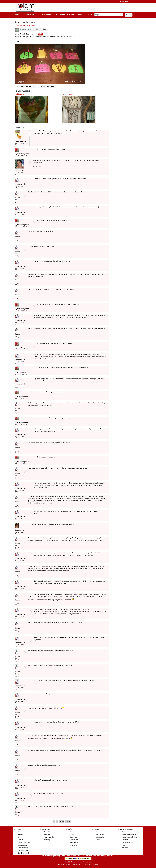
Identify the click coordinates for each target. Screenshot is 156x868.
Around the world (50, 832)
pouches (42, 86)
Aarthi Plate (74, 842)
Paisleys (21, 834)
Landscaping (100, 837)
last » (68, 822)
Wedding (47, 840)
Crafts (81, 14)
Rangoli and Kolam (126, 829)
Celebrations (46, 829)
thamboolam (51, 86)
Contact (95, 864)
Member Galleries (126, 1)
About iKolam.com (64, 864)
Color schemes (23, 848)
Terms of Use (87, 864)
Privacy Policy (76, 864)
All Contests (30, 14)
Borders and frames (25, 842)
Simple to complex (24, 853)
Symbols (21, 832)
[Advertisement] (76, 7)
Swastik (20, 840)
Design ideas (22, 845)
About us (125, 848)
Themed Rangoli (45, 14)
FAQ (123, 845)
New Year (47, 834)
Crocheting (74, 845)
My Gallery (44, 29)
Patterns (19, 829)
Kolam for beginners (129, 832)
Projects (96, 829)
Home (17, 22)
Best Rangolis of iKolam (65, 14)
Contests (125, 840)
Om (19, 837)
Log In (90, 14)
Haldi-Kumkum (31, 86)
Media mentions (127, 842)
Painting (73, 832)
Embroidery (74, 840)
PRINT (40, 34)
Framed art (100, 832)
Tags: (17, 86)
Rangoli (18, 14)
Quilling (72, 834)
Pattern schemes (24, 850)
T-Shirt (98, 840)
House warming (49, 837)
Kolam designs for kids (130, 837)
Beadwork (73, 837)
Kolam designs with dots (130, 834)
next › (62, 822)
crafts (22, 86)
